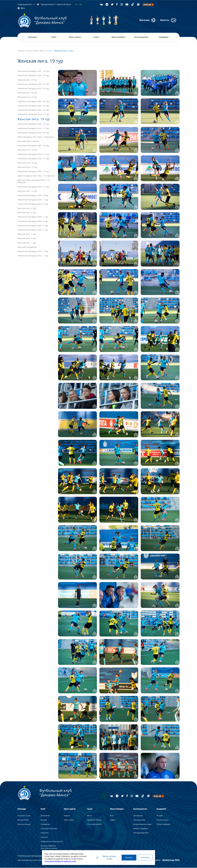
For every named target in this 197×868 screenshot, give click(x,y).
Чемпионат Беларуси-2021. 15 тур (33, 172)
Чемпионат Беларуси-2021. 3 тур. (33, 226)
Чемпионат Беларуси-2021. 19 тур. (34, 129)
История (44, 820)
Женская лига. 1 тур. (27, 243)
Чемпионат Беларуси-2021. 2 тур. (33, 230)
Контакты (44, 837)
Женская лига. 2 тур (27, 234)
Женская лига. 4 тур (27, 239)
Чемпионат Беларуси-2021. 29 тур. (34, 76)
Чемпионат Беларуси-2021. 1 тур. (33, 252)
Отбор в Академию (163, 824)
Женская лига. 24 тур (27, 93)
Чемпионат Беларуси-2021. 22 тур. (34, 114)
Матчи (89, 816)
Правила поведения (141, 829)
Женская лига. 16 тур (27, 163)
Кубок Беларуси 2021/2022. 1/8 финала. (36, 137)
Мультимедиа (33, 51)
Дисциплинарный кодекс (143, 824)
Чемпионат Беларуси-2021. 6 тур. (33, 204)
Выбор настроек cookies (105, 857)
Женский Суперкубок (27, 247)
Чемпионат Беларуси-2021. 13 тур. (34, 187)
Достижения (45, 816)
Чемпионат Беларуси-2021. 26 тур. (34, 89)
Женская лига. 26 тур (27, 80)
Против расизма (139, 820)
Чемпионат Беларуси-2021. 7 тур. (33, 200)
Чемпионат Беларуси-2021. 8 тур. (33, 196)
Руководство (45, 824)
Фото (44, 51)
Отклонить (145, 857)
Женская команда (24, 824)
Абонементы (138, 816)
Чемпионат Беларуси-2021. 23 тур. (34, 110)
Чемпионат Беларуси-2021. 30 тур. (34, 71)
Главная (21, 51)
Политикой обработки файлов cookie (60, 861)
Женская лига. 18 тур (27, 150)
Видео (112, 820)
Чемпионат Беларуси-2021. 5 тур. (33, 217)
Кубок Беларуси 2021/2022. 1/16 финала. (36, 176)
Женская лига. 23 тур (27, 97)
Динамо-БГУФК (23, 820)
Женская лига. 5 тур (27, 213)
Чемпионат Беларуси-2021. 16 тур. (34, 159)
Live (80, 4)
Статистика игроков (94, 824)
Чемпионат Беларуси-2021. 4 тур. (33, 221)
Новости (67, 816)
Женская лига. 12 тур (27, 191)
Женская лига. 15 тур (27, 167)
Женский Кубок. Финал (28, 141)
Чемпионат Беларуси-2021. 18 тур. (34, 146)
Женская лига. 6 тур (27, 208)
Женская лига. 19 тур (34, 119)
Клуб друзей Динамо (141, 833)
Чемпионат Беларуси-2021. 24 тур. (34, 106)
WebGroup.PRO (171, 860)
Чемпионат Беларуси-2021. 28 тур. (34, 84)
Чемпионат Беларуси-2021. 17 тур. (34, 154)
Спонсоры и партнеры (49, 829)
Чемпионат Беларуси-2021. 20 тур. (34, 133)
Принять (128, 857)
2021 (51, 51)
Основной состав (24, 816)
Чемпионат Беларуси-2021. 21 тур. (34, 124)
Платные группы (163, 820)
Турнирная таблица (94, 820)
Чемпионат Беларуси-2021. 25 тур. (34, 102)
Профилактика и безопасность (52, 842)
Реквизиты (45, 833)
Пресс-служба (69, 820)
